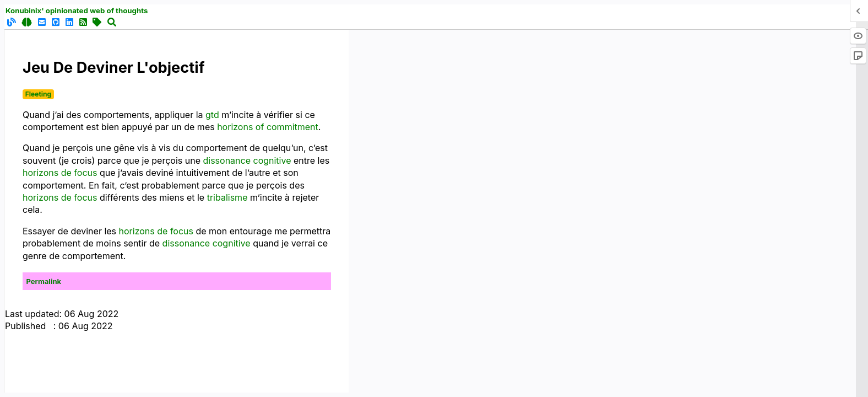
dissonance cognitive (247, 160)
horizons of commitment (268, 127)
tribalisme (227, 197)
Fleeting (38, 94)
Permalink (44, 281)
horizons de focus (60, 173)
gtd (212, 115)
